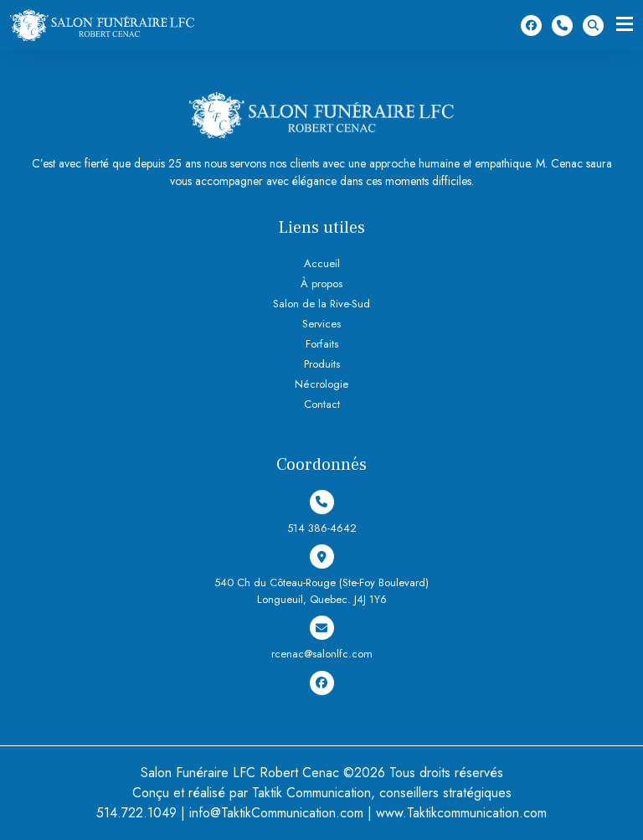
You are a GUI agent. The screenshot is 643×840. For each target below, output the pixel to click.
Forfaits (322, 344)
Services (321, 324)
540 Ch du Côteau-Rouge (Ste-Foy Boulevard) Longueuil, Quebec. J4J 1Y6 (321, 576)
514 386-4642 (562, 26)
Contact (322, 404)
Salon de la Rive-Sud (321, 304)
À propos (321, 283)
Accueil (322, 263)
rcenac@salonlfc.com (322, 639)
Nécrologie (321, 384)
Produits (322, 364)
